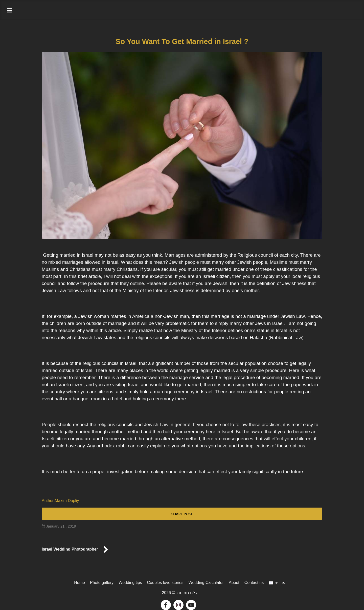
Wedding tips (130, 583)
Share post (182, 514)
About (234, 583)
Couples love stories (165, 583)
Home (79, 583)
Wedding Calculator (206, 583)
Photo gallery (102, 583)
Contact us (254, 583)
